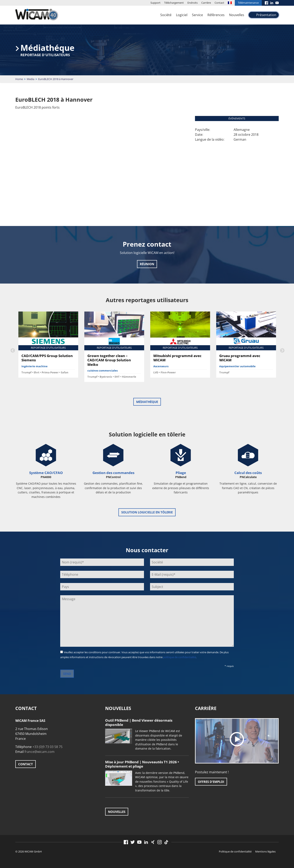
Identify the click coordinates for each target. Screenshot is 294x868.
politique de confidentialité (179, 657)
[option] (48, 346)
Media (31, 79)
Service (197, 15)
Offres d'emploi (211, 782)
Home (19, 79)
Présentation (266, 15)
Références (216, 15)
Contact (219, 3)
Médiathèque (147, 402)
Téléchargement (174, 3)
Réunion (147, 264)
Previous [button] (12, 350)
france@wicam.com (40, 752)
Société (166, 15)
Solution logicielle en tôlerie (147, 512)
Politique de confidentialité (235, 851)
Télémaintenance (248, 3)
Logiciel (182, 15)
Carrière (206, 3)
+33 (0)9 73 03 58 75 (47, 747)
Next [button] (282, 350)
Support (155, 3)
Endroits (193, 3)
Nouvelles (237, 15)
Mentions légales (265, 851)
